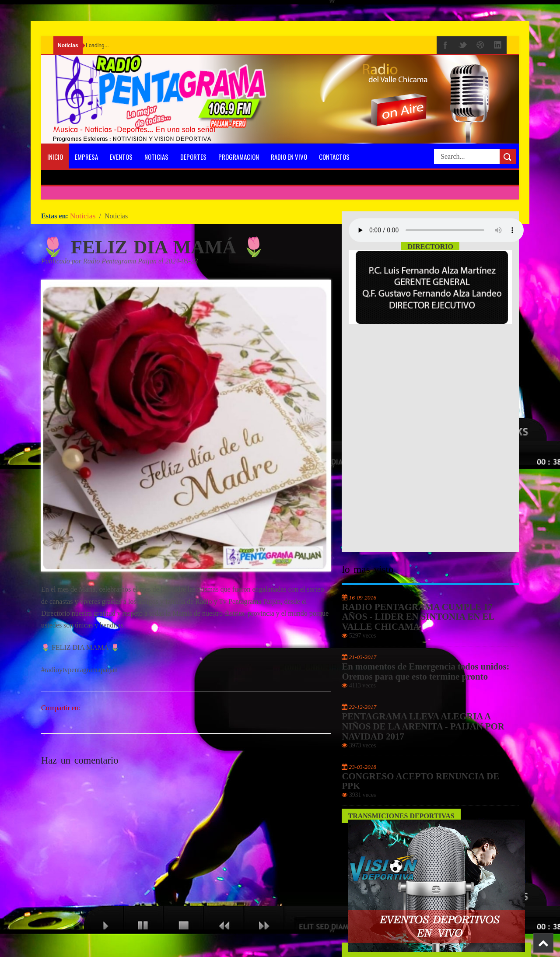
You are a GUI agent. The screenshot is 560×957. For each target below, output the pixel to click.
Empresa (86, 157)
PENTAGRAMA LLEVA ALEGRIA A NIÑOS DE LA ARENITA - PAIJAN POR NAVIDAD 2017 (423, 726)
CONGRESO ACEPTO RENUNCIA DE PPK (420, 781)
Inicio (55, 157)
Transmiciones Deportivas (401, 816)
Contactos (334, 157)
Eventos (121, 157)
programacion (239, 157)
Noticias (156, 157)
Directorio (430, 247)
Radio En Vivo (289, 157)
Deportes (193, 157)
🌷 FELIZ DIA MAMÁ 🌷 (154, 247)
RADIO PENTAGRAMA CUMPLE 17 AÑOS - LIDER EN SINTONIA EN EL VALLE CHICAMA (418, 617)
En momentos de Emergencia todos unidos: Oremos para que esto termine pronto (425, 671)
